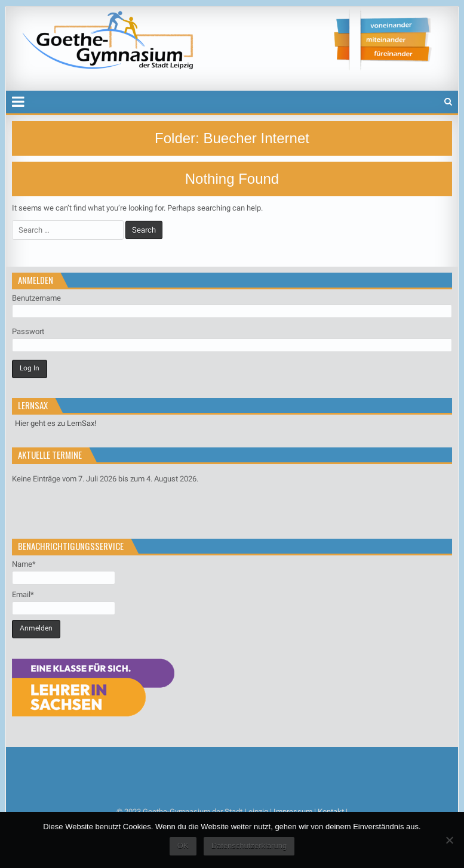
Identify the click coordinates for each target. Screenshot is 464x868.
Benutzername (36, 298)
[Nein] (449, 840)
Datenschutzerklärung (249, 846)
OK (183, 846)
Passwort (28, 331)
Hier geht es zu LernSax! (56, 423)
